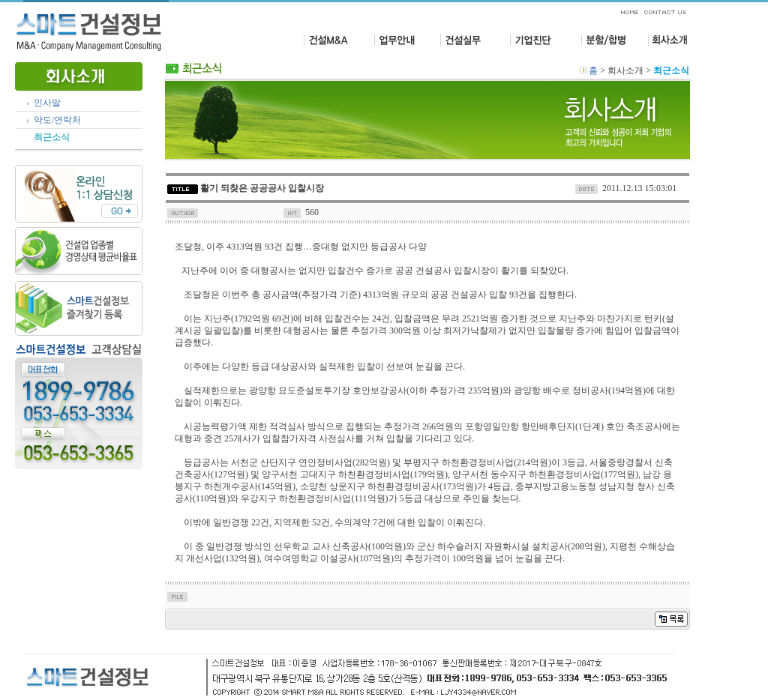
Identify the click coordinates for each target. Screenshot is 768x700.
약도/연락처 (57, 120)
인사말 (47, 103)
